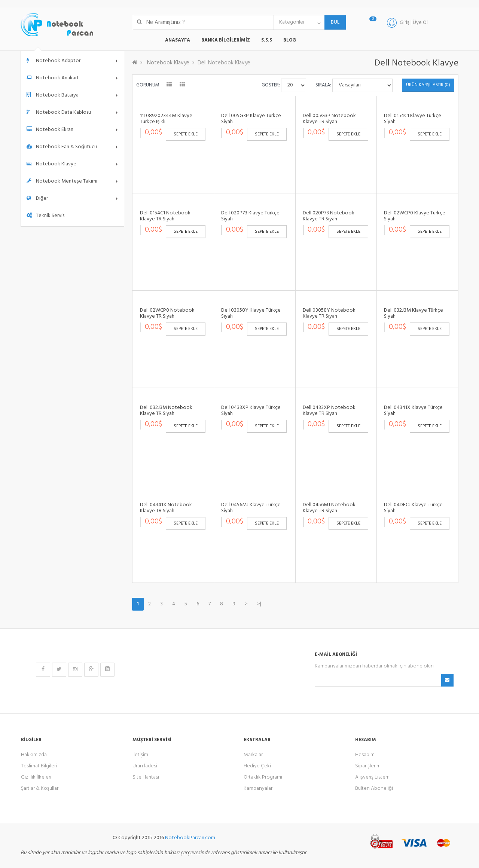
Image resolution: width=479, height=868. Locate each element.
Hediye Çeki (257, 766)
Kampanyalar (258, 788)
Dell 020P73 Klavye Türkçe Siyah (250, 216)
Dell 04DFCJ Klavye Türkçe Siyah (413, 508)
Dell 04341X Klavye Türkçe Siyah (413, 410)
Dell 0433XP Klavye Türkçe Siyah (251, 410)
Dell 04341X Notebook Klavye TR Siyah (166, 508)
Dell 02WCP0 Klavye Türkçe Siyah (415, 216)
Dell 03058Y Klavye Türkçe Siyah (251, 313)
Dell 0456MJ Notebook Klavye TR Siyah (329, 508)
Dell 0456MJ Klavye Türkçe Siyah (251, 508)
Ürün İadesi (145, 766)
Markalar (253, 755)
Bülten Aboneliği (374, 788)
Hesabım (365, 755)
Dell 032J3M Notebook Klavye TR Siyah (166, 410)
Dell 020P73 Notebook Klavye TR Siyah (329, 216)
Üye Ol (420, 23)
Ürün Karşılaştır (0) (428, 85)
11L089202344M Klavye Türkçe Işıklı (166, 119)
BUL (332, 22)
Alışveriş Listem (372, 777)
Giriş (405, 23)
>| (259, 604)
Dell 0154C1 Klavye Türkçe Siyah (413, 119)
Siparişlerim (368, 766)
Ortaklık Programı (263, 777)
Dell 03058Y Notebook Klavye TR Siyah (329, 313)
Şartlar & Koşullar (40, 788)
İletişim (140, 755)
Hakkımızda (34, 755)
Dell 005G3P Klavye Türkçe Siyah (251, 119)
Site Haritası (146, 777)
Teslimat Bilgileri (39, 766)
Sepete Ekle (186, 134)
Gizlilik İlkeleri (36, 777)
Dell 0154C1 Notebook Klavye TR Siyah (165, 216)
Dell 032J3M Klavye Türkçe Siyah (414, 313)
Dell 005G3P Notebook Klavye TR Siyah (329, 119)
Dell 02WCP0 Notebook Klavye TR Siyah (167, 313)
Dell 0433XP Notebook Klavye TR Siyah (329, 410)
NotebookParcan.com (190, 838)
